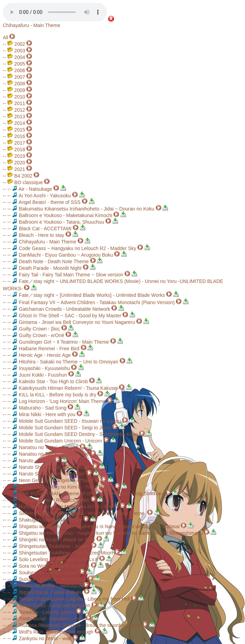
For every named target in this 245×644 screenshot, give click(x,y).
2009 (16, 90)
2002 (16, 44)
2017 (16, 143)
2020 (16, 163)
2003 (16, 51)
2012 (16, 110)
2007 (16, 77)
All (6, 37)
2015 (16, 130)
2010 (16, 97)
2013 (16, 117)
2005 (16, 64)
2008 (16, 84)
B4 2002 (20, 176)
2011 (16, 103)
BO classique (25, 182)
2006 (16, 70)
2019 (16, 156)
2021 (16, 169)
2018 (16, 149)
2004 (16, 57)
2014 (16, 123)
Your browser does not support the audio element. (55, 12)
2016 (16, 136)
